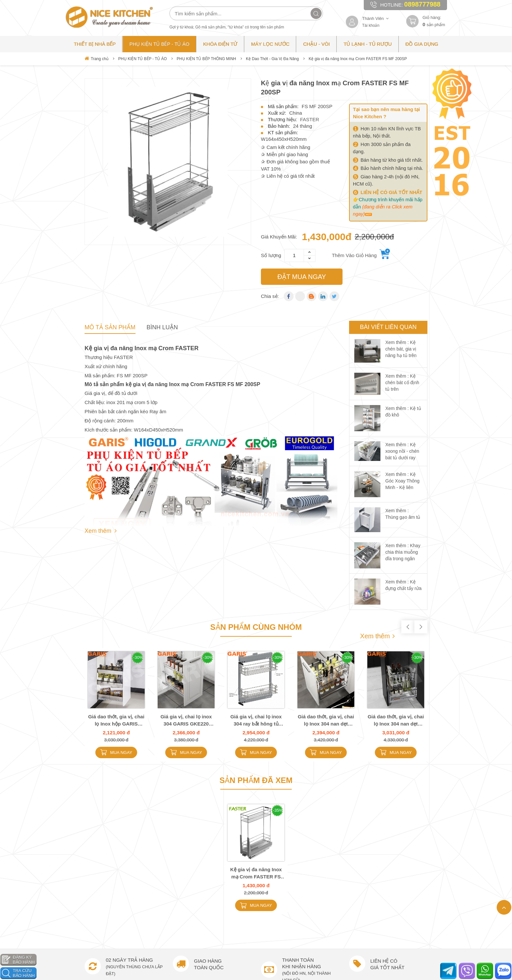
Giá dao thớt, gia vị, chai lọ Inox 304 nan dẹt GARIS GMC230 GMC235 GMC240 (396, 721)
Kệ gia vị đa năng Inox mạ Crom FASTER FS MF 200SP (256, 874)
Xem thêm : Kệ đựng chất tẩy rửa (403, 585)
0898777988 (422, 4)
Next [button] (421, 627)
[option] (168, 162)
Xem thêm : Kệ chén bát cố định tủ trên (402, 383)
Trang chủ (96, 58)
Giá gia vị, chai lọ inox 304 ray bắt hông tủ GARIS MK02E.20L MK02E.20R (256, 721)
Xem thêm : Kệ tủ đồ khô (403, 412)
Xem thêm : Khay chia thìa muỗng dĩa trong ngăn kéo (403, 555)
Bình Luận (162, 327)
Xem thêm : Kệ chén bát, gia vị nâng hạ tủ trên (401, 349)
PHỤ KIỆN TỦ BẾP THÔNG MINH (206, 59)
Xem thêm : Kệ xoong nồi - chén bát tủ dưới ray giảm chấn (402, 454)
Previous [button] (408, 627)
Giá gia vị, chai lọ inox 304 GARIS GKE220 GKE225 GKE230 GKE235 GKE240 (186, 721)
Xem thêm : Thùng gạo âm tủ (403, 514)
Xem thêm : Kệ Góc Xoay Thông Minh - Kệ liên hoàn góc (402, 484)
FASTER (310, 119)
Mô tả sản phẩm (110, 327)
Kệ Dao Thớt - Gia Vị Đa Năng (272, 59)
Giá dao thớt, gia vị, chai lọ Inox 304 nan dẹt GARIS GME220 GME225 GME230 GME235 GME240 (326, 721)
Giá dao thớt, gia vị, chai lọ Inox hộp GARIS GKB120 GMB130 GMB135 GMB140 (116, 721)
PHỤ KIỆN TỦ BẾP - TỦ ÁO (143, 59)
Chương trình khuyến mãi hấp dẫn (388, 207)
